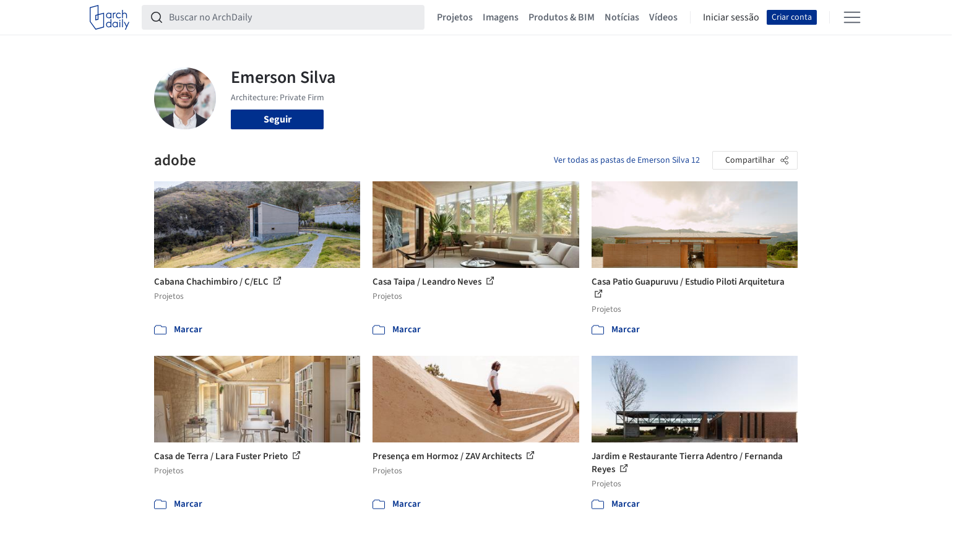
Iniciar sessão (731, 17)
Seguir (278, 119)
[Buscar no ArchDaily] (293, 17)
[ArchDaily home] (110, 17)
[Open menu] (852, 17)
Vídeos (663, 17)
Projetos (455, 17)
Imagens (501, 17)
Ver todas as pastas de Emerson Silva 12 (627, 160)
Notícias (622, 17)
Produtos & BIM (562, 17)
